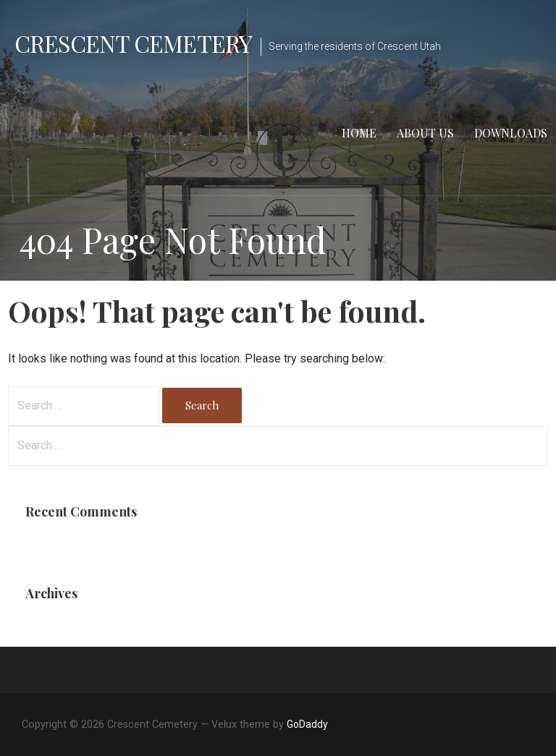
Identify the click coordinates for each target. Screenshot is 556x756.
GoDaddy (307, 724)
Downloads (511, 133)
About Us (425, 133)
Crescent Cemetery (133, 43)
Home (359, 133)
